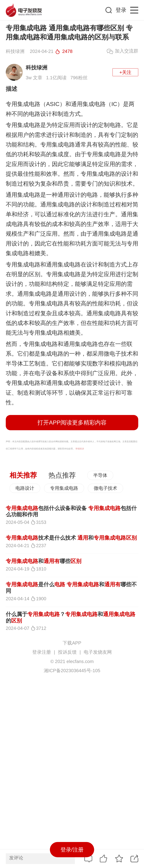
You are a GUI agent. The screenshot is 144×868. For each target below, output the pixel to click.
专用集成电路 (64, 488)
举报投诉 (80, 449)
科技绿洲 (37, 68)
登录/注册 (72, 850)
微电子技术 (105, 488)
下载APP (72, 643)
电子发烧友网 (98, 652)
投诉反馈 (67, 652)
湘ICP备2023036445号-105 (72, 671)
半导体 (100, 475)
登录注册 (42, 652)
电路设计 (25, 488)
